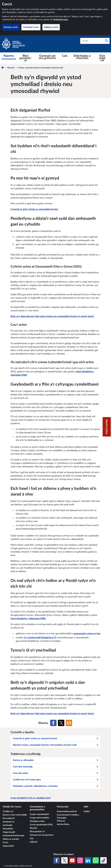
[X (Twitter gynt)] (64, 860)
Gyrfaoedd (7, 825)
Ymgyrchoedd (9, 832)
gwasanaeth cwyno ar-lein (87, 634)
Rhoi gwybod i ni (37, 832)
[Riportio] (9, 56)
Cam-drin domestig (56, 767)
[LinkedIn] (88, 860)
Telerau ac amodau (11, 839)
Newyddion (8, 829)
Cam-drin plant (56, 773)
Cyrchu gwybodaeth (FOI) (41, 825)
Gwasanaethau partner (67, 811)
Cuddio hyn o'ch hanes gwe (56, 780)
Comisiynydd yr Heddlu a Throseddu (68, 816)
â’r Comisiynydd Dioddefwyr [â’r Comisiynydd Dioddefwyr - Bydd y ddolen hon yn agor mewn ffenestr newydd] (40, 638)
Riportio (11, 68)
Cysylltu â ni (8, 811)
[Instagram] (80, 860)
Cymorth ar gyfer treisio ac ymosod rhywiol (56, 738)
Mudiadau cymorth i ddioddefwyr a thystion (56, 786)
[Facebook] (57, 860)
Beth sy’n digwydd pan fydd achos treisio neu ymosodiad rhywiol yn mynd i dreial (52, 316)
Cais (32, 838)
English (87, 811)
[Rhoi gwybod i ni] (25, 58)
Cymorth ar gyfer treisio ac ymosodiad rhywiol (34, 209)
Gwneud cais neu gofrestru (42, 835)
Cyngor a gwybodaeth (39, 814)
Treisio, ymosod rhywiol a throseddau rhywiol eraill (41, 68)
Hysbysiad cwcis (61, 20)
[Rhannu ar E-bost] (69, 723)
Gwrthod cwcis (31, 27)
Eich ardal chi (9, 818)
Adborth (34, 842)
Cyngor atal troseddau (39, 818)
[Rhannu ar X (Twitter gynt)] (61, 723)
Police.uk (61, 821)
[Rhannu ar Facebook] (53, 723)
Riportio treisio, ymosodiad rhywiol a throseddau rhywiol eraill (56, 745)
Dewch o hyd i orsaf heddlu (15, 815)
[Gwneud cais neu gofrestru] (47, 57)
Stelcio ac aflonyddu (56, 760)
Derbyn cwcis (11, 27)
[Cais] (65, 56)
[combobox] (95, 41)
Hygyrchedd (8, 846)
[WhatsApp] (96, 860)
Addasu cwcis (51, 27)
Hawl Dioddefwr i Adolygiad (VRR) (28, 619)
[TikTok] (103, 860)
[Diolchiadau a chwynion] (82, 57)
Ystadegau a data (37, 821)
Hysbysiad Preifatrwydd (13, 836)
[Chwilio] (107, 41)
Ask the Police (63, 824)
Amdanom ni (9, 822)
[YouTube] (72, 860)
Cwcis (5, 843)
